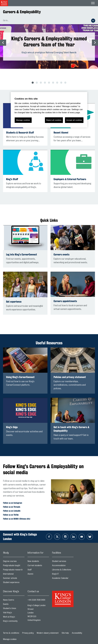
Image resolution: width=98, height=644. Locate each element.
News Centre (14, 601)
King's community (14, 622)
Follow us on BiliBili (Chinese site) (17, 519)
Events (14, 605)
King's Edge (12, 427)
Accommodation (63, 566)
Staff (38, 570)
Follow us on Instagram (13, 503)
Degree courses (14, 562)
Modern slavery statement (48, 633)
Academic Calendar (63, 579)
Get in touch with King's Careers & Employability (71, 429)
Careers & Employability (22, 12)
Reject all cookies (54, 120)
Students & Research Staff (20, 133)
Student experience (14, 583)
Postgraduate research (14, 570)
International (14, 575)
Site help (65, 633)
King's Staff (12, 179)
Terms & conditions (11, 633)
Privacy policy (28, 633)
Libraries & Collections (63, 570)
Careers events (62, 254)
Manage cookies (10, 639)
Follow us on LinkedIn (12, 511)
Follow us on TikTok (11, 515)
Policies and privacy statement (70, 377)
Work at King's (14, 617)
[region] (49, 110)
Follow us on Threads (12, 507)
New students (38, 562)
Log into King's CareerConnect (22, 254)
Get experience (14, 302)
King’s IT (63, 575)
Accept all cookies (74, 120)
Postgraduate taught (14, 566)
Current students (38, 566)
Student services (63, 562)
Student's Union (14, 609)
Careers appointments (65, 301)
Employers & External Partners (70, 179)
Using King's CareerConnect (20, 377)
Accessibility (77, 633)
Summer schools (14, 579)
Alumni (38, 575)
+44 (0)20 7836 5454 (36, 600)
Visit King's (14, 613)
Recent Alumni (61, 133)
